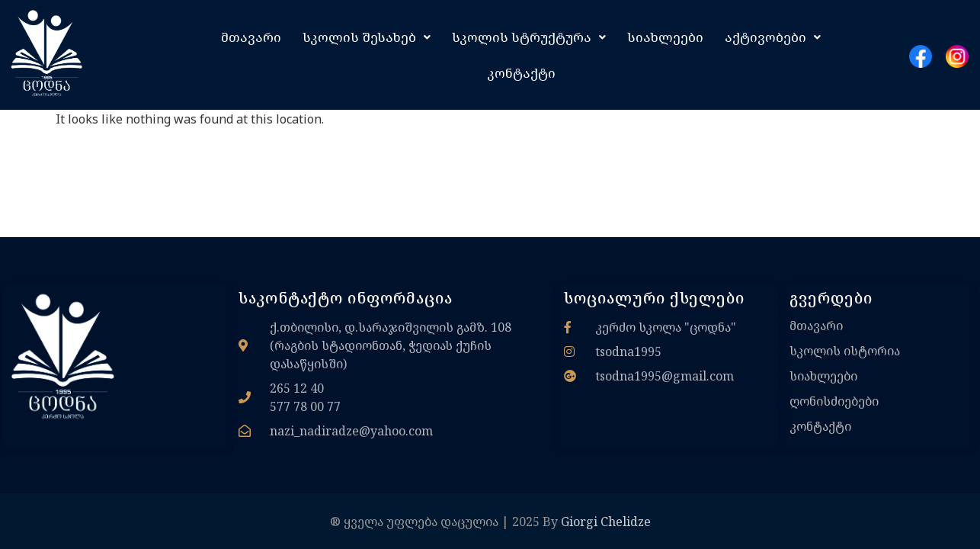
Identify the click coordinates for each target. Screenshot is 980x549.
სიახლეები (665, 37)
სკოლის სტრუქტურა (529, 37)
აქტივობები (773, 37)
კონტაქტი (521, 73)
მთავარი (251, 37)
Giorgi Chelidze (606, 522)
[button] (367, 37)
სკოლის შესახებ (367, 37)
